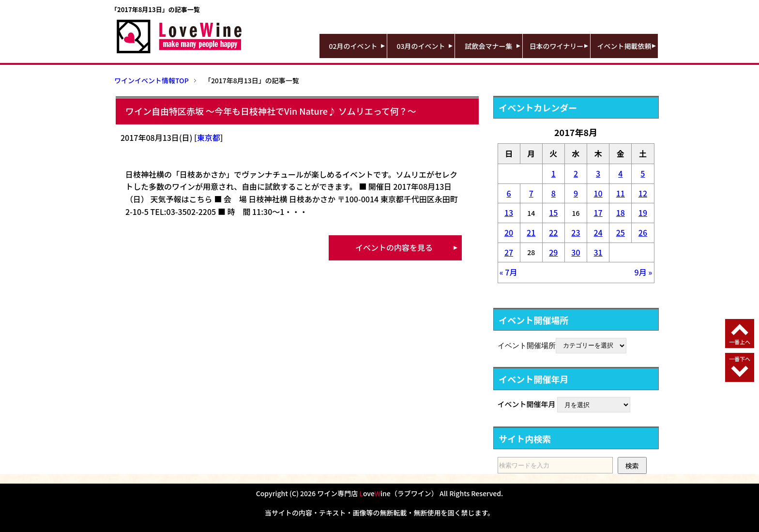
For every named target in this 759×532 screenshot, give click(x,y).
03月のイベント (421, 46)
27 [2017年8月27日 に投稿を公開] (509, 252)
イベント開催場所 (527, 345)
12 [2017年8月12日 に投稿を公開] (643, 193)
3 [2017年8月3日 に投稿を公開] (598, 173)
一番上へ (740, 342)
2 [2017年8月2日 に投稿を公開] (576, 173)
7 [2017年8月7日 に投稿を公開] (531, 193)
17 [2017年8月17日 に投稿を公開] (598, 213)
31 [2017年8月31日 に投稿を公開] (598, 252)
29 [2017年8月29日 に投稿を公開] (553, 252)
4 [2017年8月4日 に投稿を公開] (620, 173)
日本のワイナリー (557, 46)
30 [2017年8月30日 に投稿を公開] (576, 252)
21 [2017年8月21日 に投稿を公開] (531, 232)
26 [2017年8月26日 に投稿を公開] (643, 232)
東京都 (209, 137)
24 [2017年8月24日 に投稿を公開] (598, 232)
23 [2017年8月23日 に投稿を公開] (576, 232)
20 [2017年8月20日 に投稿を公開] (509, 232)
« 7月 (509, 272)
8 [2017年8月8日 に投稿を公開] (554, 193)
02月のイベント (353, 46)
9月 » (644, 272)
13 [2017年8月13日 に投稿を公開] (509, 213)
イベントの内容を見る (394, 247)
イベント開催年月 (527, 404)
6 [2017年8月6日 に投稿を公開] (509, 193)
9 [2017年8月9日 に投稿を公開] (576, 193)
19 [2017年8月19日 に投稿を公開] (643, 213)
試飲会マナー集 (489, 46)
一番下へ (740, 359)
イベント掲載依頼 (624, 46)
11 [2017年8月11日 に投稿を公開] (621, 193)
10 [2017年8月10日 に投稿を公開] (598, 193)
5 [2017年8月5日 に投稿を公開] (643, 173)
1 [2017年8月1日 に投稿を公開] (554, 173)
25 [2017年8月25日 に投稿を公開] (621, 232)
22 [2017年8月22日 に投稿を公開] (553, 232)
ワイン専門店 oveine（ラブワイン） (378, 493)
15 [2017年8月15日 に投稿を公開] (553, 213)
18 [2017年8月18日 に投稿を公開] (621, 213)
